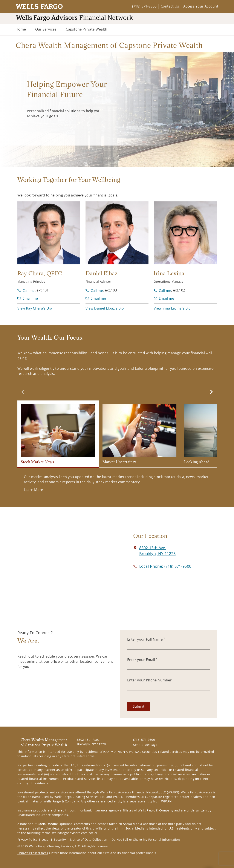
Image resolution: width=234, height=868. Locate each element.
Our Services (46, 29)
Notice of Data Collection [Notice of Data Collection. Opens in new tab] (89, 840)
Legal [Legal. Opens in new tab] (46, 840)
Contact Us (170, 6)
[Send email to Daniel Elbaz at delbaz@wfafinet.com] (96, 298)
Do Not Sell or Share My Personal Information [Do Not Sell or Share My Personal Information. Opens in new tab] (146, 840)
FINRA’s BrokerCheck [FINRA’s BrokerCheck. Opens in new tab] (33, 853)
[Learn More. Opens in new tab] (34, 490)
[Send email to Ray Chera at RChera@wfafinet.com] (28, 298)
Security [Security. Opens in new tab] (60, 840)
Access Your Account (201, 6)
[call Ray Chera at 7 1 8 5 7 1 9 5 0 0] (26, 291)
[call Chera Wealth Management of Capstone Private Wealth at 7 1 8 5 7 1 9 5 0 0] (165, 566)
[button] (35, 308)
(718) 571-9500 (144, 6)
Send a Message (145, 745)
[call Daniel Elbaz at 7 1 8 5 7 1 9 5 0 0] (94, 291)
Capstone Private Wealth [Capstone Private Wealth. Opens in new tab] (86, 29)
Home (21, 29)
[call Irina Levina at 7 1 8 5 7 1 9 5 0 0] (162, 291)
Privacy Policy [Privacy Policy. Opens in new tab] (27, 840)
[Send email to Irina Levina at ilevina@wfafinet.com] (164, 298)
